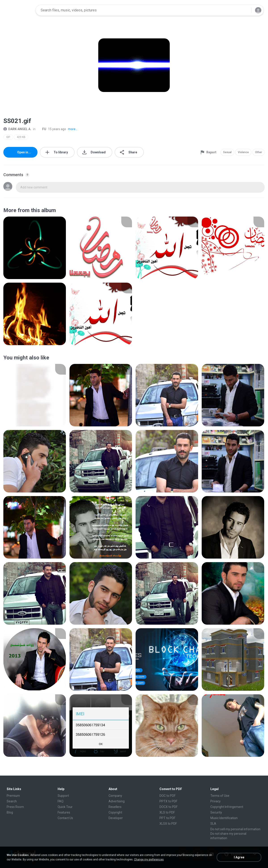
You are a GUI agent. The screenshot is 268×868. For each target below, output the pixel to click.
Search (12, 801)
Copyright (115, 812)
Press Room (15, 807)
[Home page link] (18, 10)
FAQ (61, 801)
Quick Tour (65, 807)
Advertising (117, 801)
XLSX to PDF (168, 824)
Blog (10, 812)
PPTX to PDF (168, 801)
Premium (13, 796)
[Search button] (245, 10)
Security (216, 812)
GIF (8, 137)
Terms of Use (220, 796)
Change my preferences (149, 860)
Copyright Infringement (227, 807)
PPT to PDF (167, 818)
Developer (116, 818)
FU (42, 129)
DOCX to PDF (169, 807)
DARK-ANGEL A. (17, 129)
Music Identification (224, 818)
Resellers (115, 807)
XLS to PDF (167, 812)
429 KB (21, 137)
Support (63, 796)
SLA (213, 824)
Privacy (216, 801)
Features (64, 812)
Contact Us (65, 818)
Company (115, 796)
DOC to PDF (167, 796)
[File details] (35, 248)
